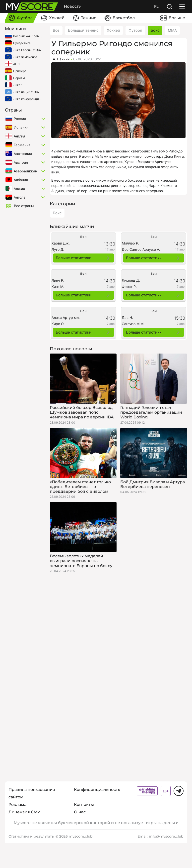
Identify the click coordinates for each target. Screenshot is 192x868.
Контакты (84, 805)
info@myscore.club (166, 836)
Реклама (17, 805)
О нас (80, 812)
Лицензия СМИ (25, 812)
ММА (172, 30)
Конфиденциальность (97, 790)
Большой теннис (83, 30)
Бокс (155, 30)
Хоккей (113, 30)
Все (56, 30)
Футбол (135, 30)
